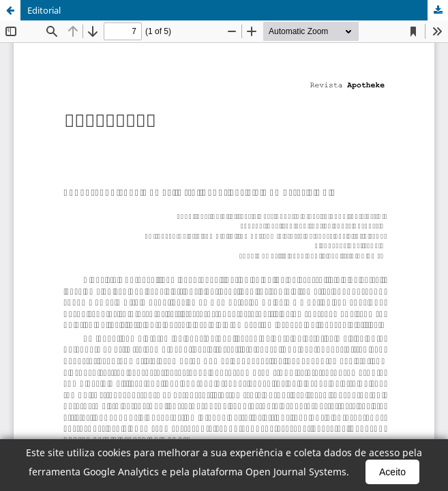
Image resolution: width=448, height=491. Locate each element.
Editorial (44, 10)
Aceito (392, 472)
